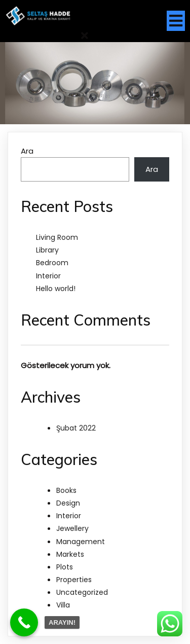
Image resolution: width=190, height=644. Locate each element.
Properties (74, 580)
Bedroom (52, 263)
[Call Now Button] (24, 622)
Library (47, 250)
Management (81, 542)
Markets (70, 554)
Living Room (57, 237)
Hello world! (56, 289)
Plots (65, 567)
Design (68, 503)
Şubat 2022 (76, 428)
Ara (27, 151)
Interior (48, 276)
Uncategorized (82, 592)
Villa (63, 605)
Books (66, 490)
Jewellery (72, 528)
